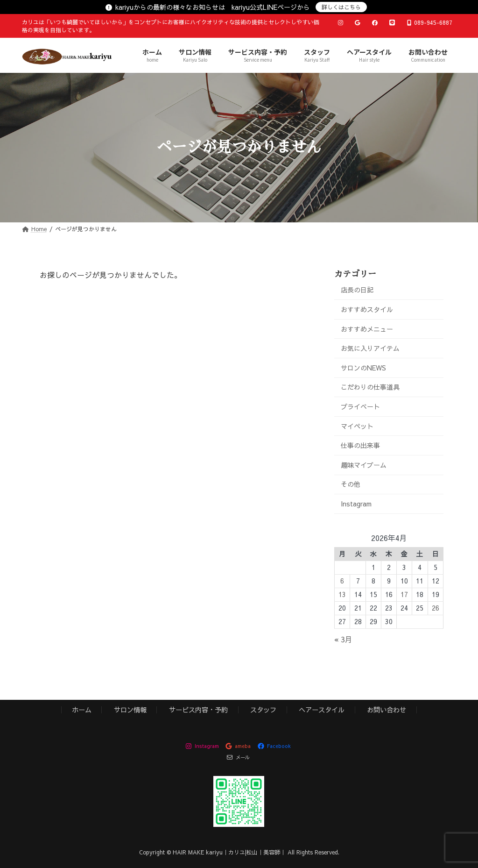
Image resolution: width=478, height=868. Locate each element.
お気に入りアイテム (370, 348)
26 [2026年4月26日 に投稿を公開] (436, 608)
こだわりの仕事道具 (370, 387)
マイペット (357, 426)
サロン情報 (130, 710)
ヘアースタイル (322, 710)
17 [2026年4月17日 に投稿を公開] (404, 594)
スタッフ (263, 710)
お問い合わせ (387, 710)
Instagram (356, 504)
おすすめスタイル (367, 309)
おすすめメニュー (367, 328)
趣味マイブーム (364, 464)
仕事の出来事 (360, 445)
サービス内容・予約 (198, 710)
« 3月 (343, 639)
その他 (351, 484)
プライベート (360, 406)
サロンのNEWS (363, 367)
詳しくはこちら (341, 7)
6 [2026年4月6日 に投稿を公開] (342, 581)
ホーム (82, 710)
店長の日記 (357, 290)
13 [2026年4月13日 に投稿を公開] (342, 594)
